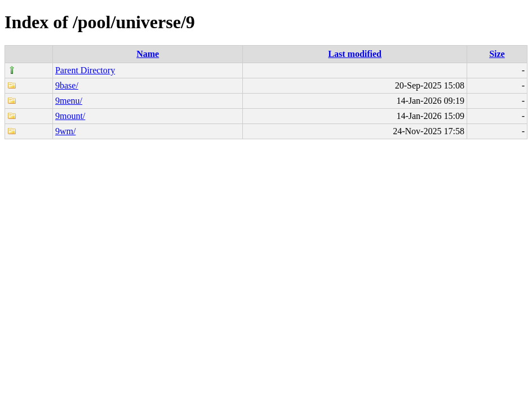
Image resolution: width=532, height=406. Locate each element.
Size (497, 54)
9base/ (67, 85)
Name (148, 54)
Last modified (355, 54)
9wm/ (65, 131)
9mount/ (70, 116)
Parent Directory (85, 70)
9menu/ (69, 101)
